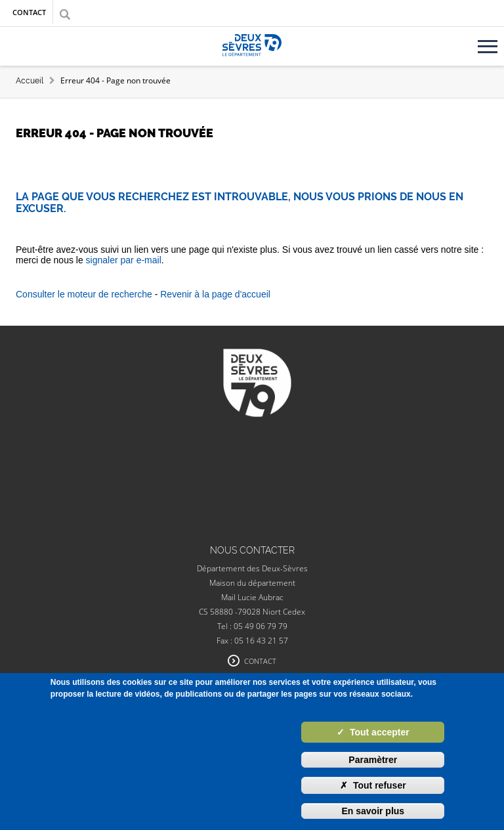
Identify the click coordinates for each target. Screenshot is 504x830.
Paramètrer (373, 760)
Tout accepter (373, 732)
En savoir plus (373, 811)
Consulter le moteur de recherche (84, 294)
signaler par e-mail (124, 260)
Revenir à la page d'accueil (215, 294)
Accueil (30, 81)
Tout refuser (373, 785)
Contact (29, 12)
